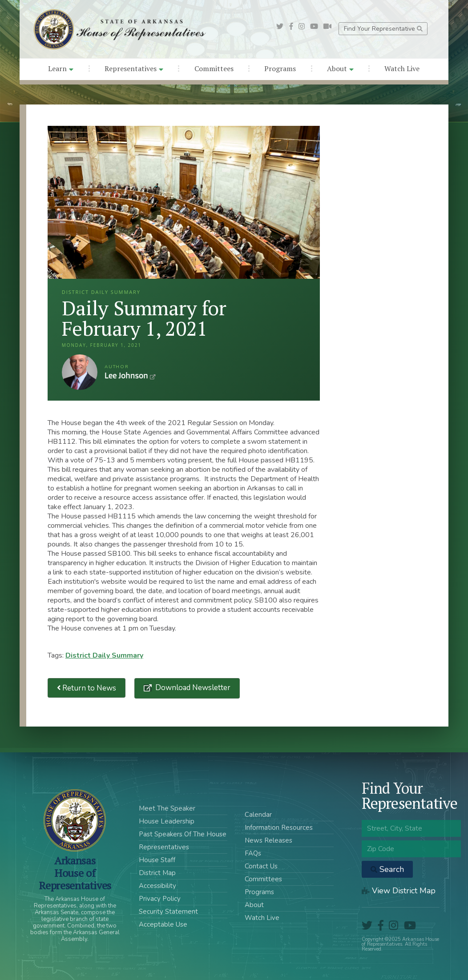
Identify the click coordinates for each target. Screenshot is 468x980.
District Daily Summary (104, 655)
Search (387, 869)
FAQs (253, 853)
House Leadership (167, 821)
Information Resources (279, 827)
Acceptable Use (163, 924)
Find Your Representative (383, 29)
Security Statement (168, 912)
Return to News (87, 688)
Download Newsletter (192, 688)
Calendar (258, 815)
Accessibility (157, 886)
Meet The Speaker (167, 808)
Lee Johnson (80, 372)
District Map (157, 873)
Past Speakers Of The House (183, 834)
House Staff (157, 860)
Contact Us (261, 866)
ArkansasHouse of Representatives (75, 873)
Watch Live (402, 68)
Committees (214, 68)
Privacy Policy (160, 899)
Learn (61, 68)
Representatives (134, 68)
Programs (280, 68)
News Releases (268, 840)
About (340, 68)
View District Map (399, 891)
